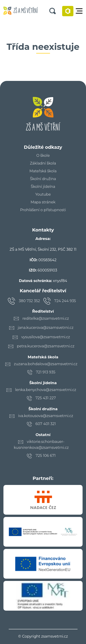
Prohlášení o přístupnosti (43, 210)
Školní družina (43, 179)
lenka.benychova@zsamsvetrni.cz (46, 390)
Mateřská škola (43, 171)
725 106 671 (46, 456)
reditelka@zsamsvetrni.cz (46, 318)
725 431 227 (46, 398)
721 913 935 (46, 372)
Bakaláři (68, 11)
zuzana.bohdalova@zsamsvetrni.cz (46, 364)
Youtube (43, 194)
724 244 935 (65, 301)
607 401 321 (46, 424)
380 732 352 (29, 301)
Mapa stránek (43, 202)
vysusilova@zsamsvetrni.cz (46, 337)
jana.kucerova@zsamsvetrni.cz (46, 328)
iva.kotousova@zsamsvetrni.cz (46, 416)
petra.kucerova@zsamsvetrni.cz (46, 346)
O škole (43, 156)
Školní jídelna (43, 187)
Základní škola (43, 163)
